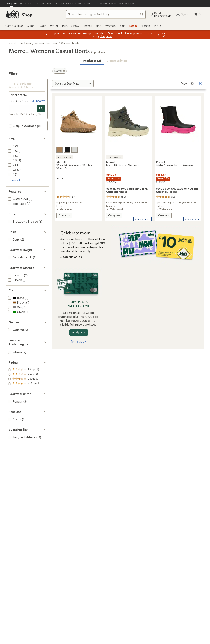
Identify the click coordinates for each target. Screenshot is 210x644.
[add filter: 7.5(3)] (12, 170)
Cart (199, 14)
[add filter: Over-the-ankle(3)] (20, 257)
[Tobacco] (60, 150)
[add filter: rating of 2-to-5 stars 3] (24, 379)
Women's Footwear (46, 43)
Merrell (12, 43)
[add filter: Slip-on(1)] (15, 280)
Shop (27, 15)
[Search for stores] (41, 108)
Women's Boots (70, 43)
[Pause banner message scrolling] (163, 35)
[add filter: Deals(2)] (13, 239)
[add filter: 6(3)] (11, 156)
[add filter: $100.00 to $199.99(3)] (23, 222)
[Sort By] (73, 83)
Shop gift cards (71, 257)
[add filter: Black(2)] (16, 298)
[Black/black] (67, 150)
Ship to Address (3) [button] (25, 126)
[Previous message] (47, 35)
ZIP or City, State (19, 101)
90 (200, 83)
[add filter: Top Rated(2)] (17, 204)
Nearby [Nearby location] (38, 101)
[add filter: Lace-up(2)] (15, 275)
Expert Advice (117, 61)
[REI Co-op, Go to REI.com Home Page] (12, 14)
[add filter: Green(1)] (16, 312)
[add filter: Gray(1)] (15, 307)
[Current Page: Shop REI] (12, 4)
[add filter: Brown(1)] (16, 302)
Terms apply (82, 251)
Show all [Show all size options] (14, 180)
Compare (65, 216)
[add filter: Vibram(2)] (15, 352)
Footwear (26, 43)
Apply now (79, 332)
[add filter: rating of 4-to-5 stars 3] (24, 370)
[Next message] (158, 35)
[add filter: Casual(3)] (14, 419)
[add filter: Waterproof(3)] (18, 199)
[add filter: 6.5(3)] (12, 160)
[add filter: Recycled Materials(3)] (22, 437)
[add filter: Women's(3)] (16, 330)
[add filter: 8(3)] (11, 174)
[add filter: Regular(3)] (15, 401)
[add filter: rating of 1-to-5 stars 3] (24, 384)
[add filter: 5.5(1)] (12, 151)
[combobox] (106, 14)
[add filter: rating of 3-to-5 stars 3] (24, 374)
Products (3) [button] (92, 61)
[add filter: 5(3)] (11, 146)
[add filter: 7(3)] (11, 165)
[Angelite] (75, 150)
